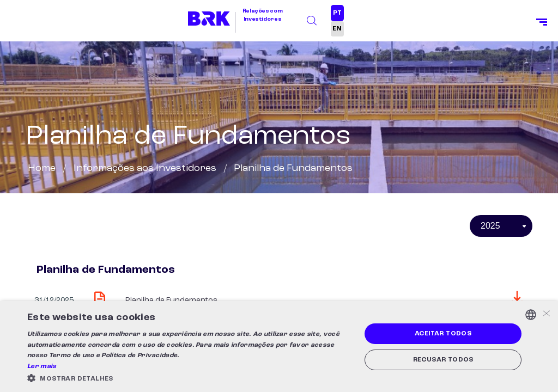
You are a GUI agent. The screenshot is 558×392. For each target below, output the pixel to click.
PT (337, 13)
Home (42, 168)
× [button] (546, 314)
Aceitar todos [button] (443, 334)
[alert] (279, 347)
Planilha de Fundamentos (171, 300)
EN (337, 29)
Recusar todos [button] (443, 360)
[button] (189, 378)
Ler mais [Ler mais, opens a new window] (42, 366)
